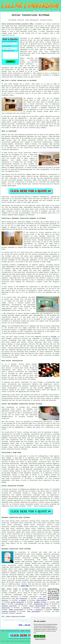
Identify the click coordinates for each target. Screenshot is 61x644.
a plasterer (38, 610)
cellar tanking (14, 571)
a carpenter (26, 608)
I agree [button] (36, 636)
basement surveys (40, 602)
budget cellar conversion (43, 562)
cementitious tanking (22, 563)
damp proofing (42, 600)
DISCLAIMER (56, 11)
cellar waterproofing (38, 567)
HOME (35, 11)
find (7, 521)
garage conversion (17, 602)
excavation (15, 497)
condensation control (41, 604)
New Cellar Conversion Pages (13, 631)
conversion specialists (10, 150)
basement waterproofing (50, 558)
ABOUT (44, 11)
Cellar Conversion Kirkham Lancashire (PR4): (18, 24)
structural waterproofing (24, 560)
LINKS (39, 11)
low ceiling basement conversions (41, 571)
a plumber (22, 600)
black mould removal (49, 608)
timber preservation (16, 610)
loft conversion (21, 598)
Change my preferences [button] (40, 639)
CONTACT (49, 11)
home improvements (34, 611)
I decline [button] (42, 636)
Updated (23, 631)
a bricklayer (19, 604)
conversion (56, 24)
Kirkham (54, 337)
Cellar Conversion (30, 631)
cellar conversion (53, 42)
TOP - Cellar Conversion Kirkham (13, 616)
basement (44, 108)
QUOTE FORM (25, 586)
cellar (27, 84)
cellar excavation (10, 491)
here (3, 545)
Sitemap (3, 631)
